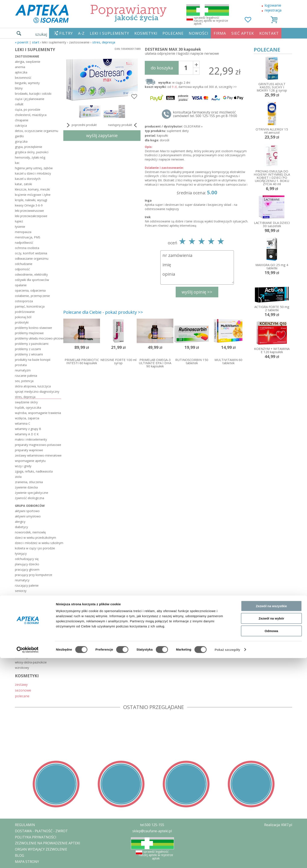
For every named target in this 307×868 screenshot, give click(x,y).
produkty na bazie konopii (33, 360)
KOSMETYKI (146, 33)
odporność (22, 269)
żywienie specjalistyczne (32, 493)
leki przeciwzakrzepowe (31, 216)
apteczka (21, 72)
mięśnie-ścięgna (26, 620)
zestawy (21, 684)
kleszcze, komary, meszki (32, 189)
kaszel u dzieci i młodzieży (33, 173)
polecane (22, 696)
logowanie (273, 5)
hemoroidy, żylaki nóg (30, 157)
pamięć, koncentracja (30, 306)
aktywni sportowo (27, 511)
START (36, 42)
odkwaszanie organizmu (32, 259)
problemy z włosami (29, 354)
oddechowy (23, 636)
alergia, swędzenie (28, 62)
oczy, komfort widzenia (31, 253)
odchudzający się (27, 559)
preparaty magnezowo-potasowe (38, 445)
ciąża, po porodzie (28, 110)
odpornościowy (26, 641)
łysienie (20, 227)
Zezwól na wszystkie (271, 816)
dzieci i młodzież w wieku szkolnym (38, 543)
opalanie (21, 285)
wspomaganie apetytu (30, 461)
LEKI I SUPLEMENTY (109, 33)
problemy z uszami (28, 349)
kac (17, 163)
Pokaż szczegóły (227, 860)
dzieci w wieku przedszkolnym (35, 538)
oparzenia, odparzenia (30, 290)
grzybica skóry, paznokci (32, 152)
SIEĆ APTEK (243, 33)
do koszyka (162, 68)
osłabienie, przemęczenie (32, 296)
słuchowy (21, 657)
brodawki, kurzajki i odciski (33, 94)
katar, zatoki (23, 184)
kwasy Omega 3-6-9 (29, 205)
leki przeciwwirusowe (29, 211)
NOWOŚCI (198, 33)
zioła (18, 477)
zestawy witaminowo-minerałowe (38, 455)
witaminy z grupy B (28, 429)
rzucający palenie (27, 585)
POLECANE (173, 33)
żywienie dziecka (26, 487)
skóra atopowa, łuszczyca (33, 386)
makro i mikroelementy (31, 439)
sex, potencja (24, 381)
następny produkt (123, 125)
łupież (19, 221)
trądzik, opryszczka (28, 408)
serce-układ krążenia (29, 652)
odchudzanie (24, 264)
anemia (20, 67)
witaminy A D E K (27, 434)
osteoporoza (24, 301)
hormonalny (23, 604)
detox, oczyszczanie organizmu (37, 131)
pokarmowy (23, 646)
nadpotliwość (24, 243)
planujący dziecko (27, 564)
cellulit (19, 104)
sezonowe (23, 690)
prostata (21, 365)
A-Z (81, 33)
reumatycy (22, 580)
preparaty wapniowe (29, 450)
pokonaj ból (23, 317)
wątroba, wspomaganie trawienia (38, 413)
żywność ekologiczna (30, 498)
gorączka (21, 141)
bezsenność (23, 78)
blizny (19, 88)
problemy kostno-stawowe (33, 328)
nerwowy (21, 630)
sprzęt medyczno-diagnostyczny (37, 392)
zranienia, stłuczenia (29, 482)
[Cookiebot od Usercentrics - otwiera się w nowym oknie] (28, 860)
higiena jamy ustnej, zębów (34, 168)
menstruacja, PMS (28, 237)
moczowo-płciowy (28, 625)
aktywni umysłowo (28, 516)
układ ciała (25, 598)
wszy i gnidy (23, 466)
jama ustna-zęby (26, 609)
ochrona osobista (27, 248)
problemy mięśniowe (29, 333)
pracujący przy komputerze (34, 575)
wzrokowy (22, 668)
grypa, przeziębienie (29, 147)
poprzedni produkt (81, 125)
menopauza (23, 232)
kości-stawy (23, 614)
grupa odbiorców (30, 506)
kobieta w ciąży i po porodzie (35, 548)
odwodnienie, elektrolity (31, 274)
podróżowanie (25, 312)
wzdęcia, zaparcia (27, 418)
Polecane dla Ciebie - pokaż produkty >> (103, 312)
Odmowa (271, 841)
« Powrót (22, 42)
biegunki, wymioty (27, 83)
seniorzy (21, 591)
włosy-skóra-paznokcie (31, 662)
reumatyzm (23, 370)
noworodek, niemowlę (30, 532)
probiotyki (22, 322)
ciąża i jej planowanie (30, 99)
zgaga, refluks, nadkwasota (34, 471)
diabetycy (21, 527)
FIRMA (220, 33)
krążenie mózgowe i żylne (33, 195)
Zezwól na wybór (271, 829)
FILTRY (66, 33)
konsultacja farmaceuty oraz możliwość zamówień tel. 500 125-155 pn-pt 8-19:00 (205, 114)
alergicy (20, 522)
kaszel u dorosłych (28, 179)
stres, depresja (104, 42)
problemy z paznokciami (32, 344)
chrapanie (22, 120)
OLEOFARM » (193, 126)
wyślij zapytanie (102, 135)
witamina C (23, 423)
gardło (19, 136)
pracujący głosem (27, 569)
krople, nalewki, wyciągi (31, 200)
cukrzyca (21, 125)
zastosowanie (27, 56)
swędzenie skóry (26, 402)
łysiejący (21, 554)
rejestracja (273, 10)
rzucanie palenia (26, 376)
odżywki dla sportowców (32, 280)
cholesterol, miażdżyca (31, 115)
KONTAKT (269, 33)
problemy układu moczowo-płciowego (38, 338)
